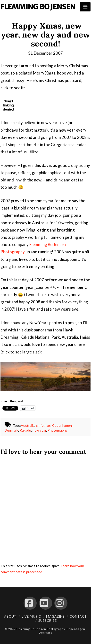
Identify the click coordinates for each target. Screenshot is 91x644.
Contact (78, 616)
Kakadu (25, 430)
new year (39, 430)
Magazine (55, 616)
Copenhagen (62, 425)
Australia (28, 425)
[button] (85, 7)
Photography (58, 430)
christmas (43, 425)
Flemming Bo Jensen (38, 7)
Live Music (31, 616)
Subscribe (48, 621)
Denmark (11, 430)
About (10, 616)
